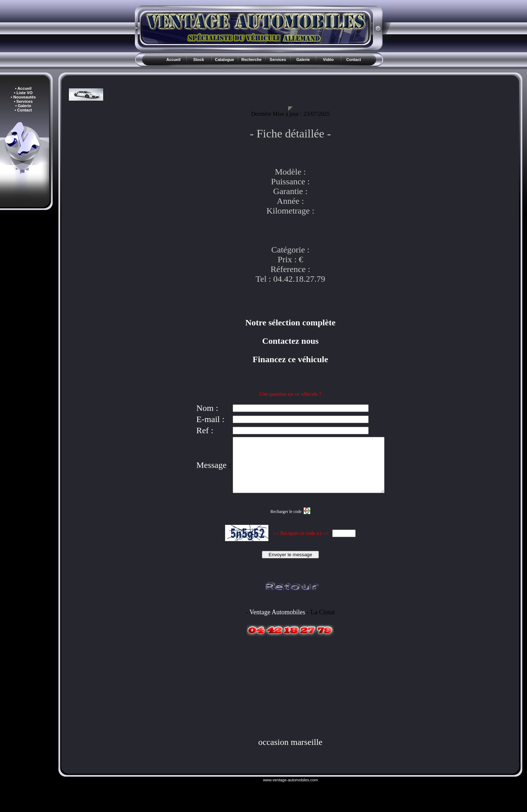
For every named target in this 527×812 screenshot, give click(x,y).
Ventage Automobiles (277, 623)
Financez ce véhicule (290, 359)
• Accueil (23, 88)
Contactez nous (291, 341)
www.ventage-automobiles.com (290, 791)
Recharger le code (286, 522)
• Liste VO (23, 93)
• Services (23, 101)
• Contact (23, 110)
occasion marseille (290, 753)
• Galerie (23, 106)
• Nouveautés (23, 97)
